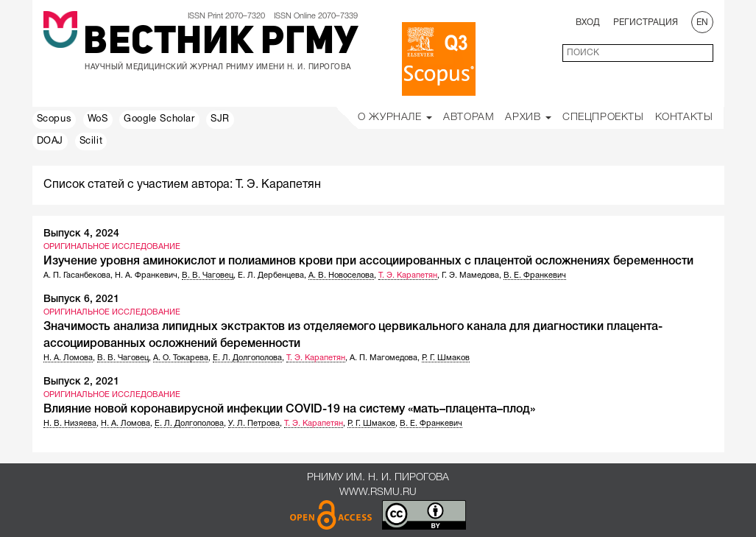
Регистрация (646, 22)
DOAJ (50, 141)
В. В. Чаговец (208, 275)
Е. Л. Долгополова (247, 358)
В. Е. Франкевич (535, 275)
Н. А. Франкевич (146, 275)
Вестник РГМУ (220, 43)
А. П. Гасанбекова (77, 275)
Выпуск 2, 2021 (81, 382)
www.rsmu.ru (378, 492)
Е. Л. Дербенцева (271, 275)
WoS (98, 119)
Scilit (91, 141)
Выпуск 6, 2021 (81, 299)
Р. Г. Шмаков (446, 358)
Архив (528, 117)
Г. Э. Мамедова (470, 275)
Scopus (54, 119)
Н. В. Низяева (70, 424)
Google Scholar (159, 119)
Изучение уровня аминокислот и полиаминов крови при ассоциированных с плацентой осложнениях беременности (368, 262)
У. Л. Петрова (254, 424)
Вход (588, 22)
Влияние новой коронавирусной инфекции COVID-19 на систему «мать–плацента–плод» (289, 410)
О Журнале (395, 117)
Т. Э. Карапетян (408, 275)
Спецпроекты (603, 117)
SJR (220, 119)
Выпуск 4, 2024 (81, 234)
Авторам (469, 117)
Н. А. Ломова (68, 358)
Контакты (684, 117)
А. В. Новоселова (341, 275)
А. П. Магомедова (384, 358)
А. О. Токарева (181, 358)
